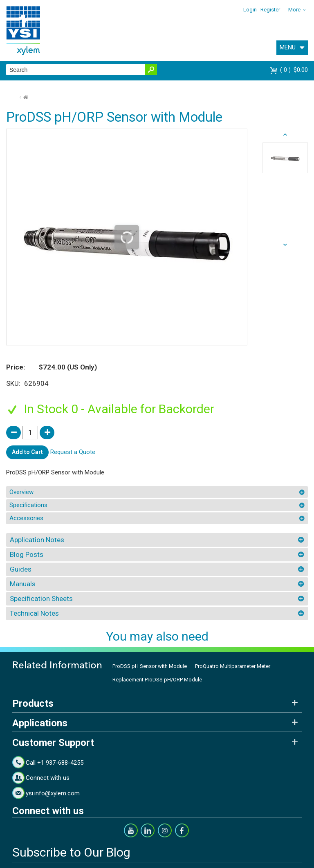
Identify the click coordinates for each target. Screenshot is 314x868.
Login (250, 10)
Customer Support (53, 743)
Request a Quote (73, 452)
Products (33, 703)
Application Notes (37, 540)
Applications (40, 723)
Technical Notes (34, 613)
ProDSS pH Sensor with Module (150, 666)
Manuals (23, 584)
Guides (21, 569)
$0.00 (294, 70)
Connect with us (48, 778)
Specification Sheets (41, 599)
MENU (288, 47)
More (294, 10)
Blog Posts (27, 554)
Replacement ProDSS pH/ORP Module (157, 680)
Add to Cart (27, 452)
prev (285, 245)
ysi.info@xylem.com (53, 793)
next (285, 135)
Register (270, 10)
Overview (21, 492)
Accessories (26, 518)
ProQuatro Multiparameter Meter (233, 666)
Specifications (28, 505)
